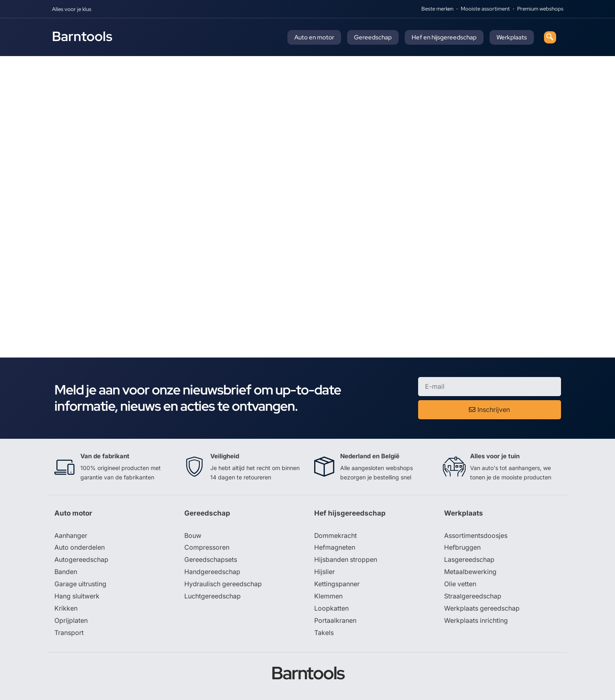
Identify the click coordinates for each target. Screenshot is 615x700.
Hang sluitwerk (77, 597)
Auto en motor (314, 37)
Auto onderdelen (80, 548)
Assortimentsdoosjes (476, 536)
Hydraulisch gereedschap (223, 585)
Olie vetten (460, 585)
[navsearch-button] (550, 37)
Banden (66, 572)
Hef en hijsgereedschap (444, 37)
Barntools (82, 36)
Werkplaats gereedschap (482, 609)
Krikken (66, 609)
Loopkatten (331, 609)
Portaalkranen (335, 621)
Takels (324, 633)
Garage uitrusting (81, 585)
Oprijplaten (71, 621)
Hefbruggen (462, 548)
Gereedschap (373, 37)
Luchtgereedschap (213, 597)
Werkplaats (512, 37)
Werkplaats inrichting (476, 621)
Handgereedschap (212, 572)
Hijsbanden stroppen (346, 560)
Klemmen (328, 597)
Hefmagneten (335, 548)
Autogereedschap (81, 560)
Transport (69, 633)
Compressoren (207, 548)
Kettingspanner (337, 585)
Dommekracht (336, 536)
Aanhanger (71, 536)
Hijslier (325, 572)
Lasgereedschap (469, 560)
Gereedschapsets (211, 560)
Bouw (193, 536)
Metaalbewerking (470, 572)
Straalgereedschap (473, 597)
